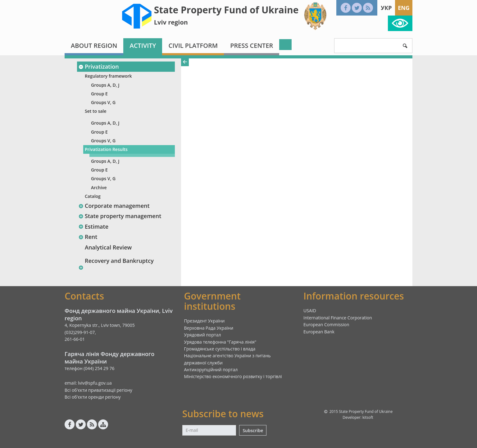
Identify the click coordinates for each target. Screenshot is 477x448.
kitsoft (368, 417)
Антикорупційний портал (211, 370)
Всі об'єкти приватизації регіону (98, 390)
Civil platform (193, 46)
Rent (88, 237)
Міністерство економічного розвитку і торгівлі (233, 376)
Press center (252, 46)
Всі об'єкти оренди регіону (93, 397)
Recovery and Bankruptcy (119, 261)
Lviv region (171, 22)
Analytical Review (108, 247)
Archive (99, 187)
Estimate (93, 226)
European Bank (319, 332)
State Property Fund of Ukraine (226, 10)
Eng (404, 8)
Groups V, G (103, 102)
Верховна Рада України (209, 328)
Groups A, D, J (105, 85)
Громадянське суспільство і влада (220, 349)
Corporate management (114, 206)
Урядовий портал (203, 335)
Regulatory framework (108, 76)
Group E (99, 94)
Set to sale (96, 111)
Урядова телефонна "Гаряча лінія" (220, 342)
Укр (386, 8)
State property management (120, 216)
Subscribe (253, 430)
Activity (143, 46)
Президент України (204, 321)
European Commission (326, 325)
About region (94, 46)
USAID (310, 311)
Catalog (93, 196)
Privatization (99, 66)
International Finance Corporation (338, 318)
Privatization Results (106, 149)
